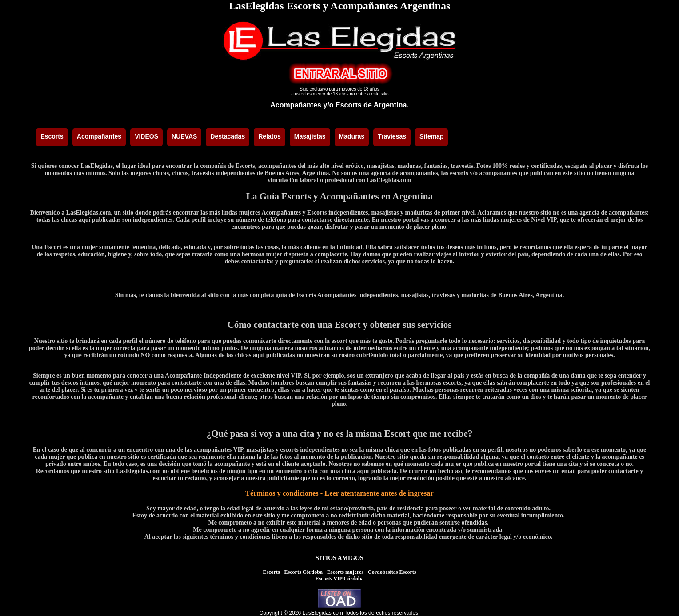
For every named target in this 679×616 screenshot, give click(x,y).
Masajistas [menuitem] (310, 136)
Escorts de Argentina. (372, 105)
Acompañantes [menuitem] (99, 136)
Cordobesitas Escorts (392, 572)
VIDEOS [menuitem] (146, 136)
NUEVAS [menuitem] (184, 136)
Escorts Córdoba (304, 572)
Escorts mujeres (345, 572)
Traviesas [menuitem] (392, 136)
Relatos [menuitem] (270, 136)
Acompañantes (296, 105)
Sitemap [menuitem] (431, 136)
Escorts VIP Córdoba (339, 579)
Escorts (272, 572)
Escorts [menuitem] (52, 136)
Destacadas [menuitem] (228, 136)
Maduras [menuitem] (352, 136)
